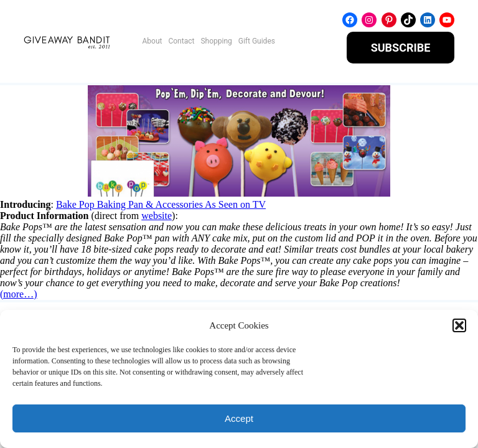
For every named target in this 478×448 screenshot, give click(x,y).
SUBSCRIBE (401, 48)
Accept (239, 418)
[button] (459, 325)
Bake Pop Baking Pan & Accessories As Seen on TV (161, 204)
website (157, 216)
